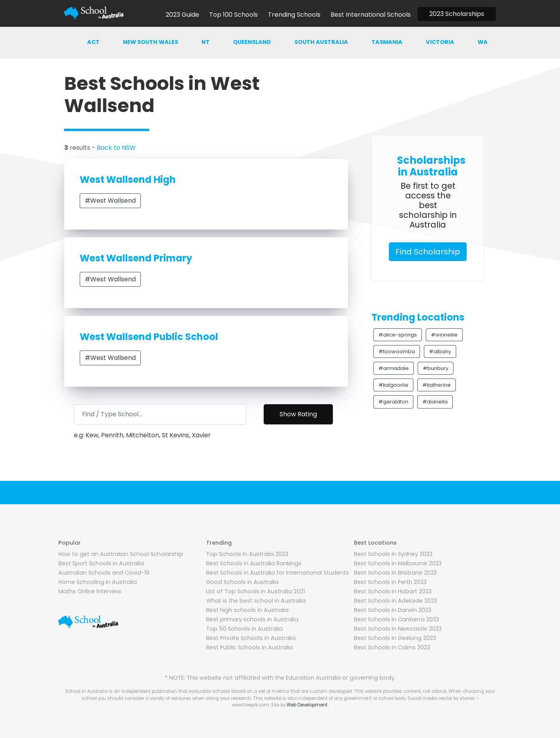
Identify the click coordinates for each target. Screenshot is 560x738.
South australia (321, 42)
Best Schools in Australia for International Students (277, 573)
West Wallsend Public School (149, 337)
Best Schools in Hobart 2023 (393, 591)
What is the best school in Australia (256, 601)
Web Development (307, 705)
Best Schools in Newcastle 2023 (398, 629)
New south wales (150, 42)
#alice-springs (398, 335)
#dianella (435, 402)
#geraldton (393, 402)
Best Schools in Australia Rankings (254, 563)
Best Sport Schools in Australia (101, 563)
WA (483, 42)
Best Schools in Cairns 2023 (392, 647)
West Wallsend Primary (136, 258)
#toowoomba (397, 351)
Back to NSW (116, 148)
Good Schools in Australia (242, 582)
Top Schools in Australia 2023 (247, 554)
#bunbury (436, 368)
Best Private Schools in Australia (251, 638)
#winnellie (444, 335)
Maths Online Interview (90, 591)
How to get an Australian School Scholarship (121, 554)
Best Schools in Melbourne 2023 (398, 563)
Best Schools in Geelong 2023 (395, 638)
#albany (440, 351)
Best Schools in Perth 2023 (390, 582)
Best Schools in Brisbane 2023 (395, 573)
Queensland (252, 42)
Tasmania (387, 42)
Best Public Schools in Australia (249, 647)
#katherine (437, 385)
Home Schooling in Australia (98, 582)
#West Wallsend (110, 201)
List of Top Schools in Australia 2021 (255, 591)
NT (206, 42)
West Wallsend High (128, 180)
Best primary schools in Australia (252, 619)
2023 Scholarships (457, 14)
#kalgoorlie (393, 385)
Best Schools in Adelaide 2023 (395, 601)
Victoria (440, 42)
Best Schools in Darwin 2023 (393, 610)
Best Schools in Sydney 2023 (393, 554)
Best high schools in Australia (247, 610)
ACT (93, 42)
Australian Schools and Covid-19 (104, 573)
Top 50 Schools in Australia (244, 629)
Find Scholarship (428, 252)
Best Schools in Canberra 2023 (396, 619)
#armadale (394, 368)
